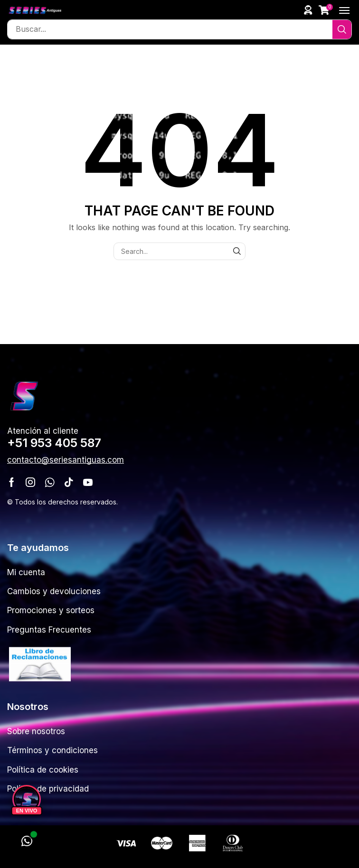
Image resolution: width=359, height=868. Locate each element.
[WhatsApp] (27, 841)
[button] (308, 10)
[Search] (342, 29)
